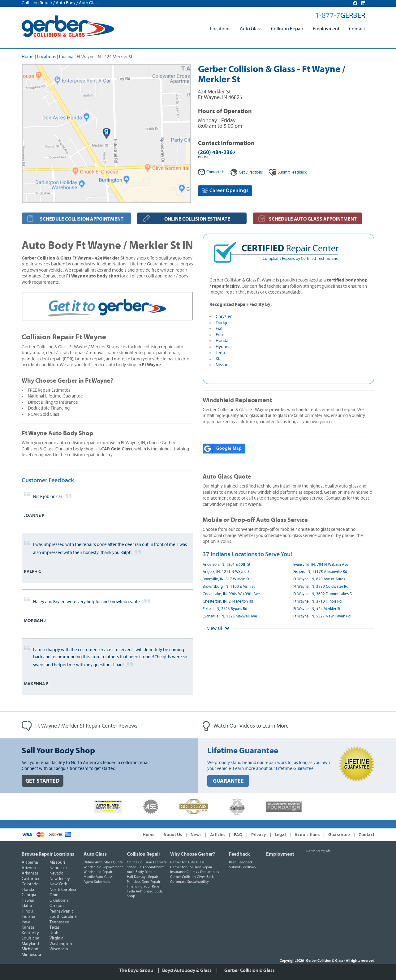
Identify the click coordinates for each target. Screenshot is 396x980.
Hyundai (224, 347)
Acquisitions (307, 835)
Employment (326, 29)
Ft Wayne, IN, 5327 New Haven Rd (322, 616)
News (196, 835)
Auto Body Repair (141, 872)
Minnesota (31, 955)
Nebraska (58, 868)
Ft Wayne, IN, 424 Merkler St (317, 609)
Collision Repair (287, 29)
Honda (222, 341)
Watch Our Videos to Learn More (246, 726)
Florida (28, 890)
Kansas (28, 927)
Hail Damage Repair (142, 877)
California (30, 879)
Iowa (26, 922)
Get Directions (247, 172)
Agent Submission (98, 882)
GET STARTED (43, 781)
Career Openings (225, 190)
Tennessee (59, 922)
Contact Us (211, 172)
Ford (220, 335)
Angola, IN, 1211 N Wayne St (227, 572)
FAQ (238, 835)
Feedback (288, 172)
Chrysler (224, 317)
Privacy (259, 835)
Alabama (30, 862)
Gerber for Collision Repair (191, 867)
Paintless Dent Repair (144, 882)
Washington (61, 944)
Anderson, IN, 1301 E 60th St (226, 565)
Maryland (30, 944)
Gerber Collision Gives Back (192, 877)
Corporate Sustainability (189, 882)
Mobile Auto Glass (98, 877)
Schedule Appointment (145, 867)
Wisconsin (59, 949)
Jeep (220, 353)
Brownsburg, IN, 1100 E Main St (229, 587)
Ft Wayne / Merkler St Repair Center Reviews (80, 726)
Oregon (57, 906)
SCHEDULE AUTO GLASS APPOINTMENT (313, 219)
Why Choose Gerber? (193, 854)
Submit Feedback (243, 867)
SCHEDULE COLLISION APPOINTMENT (82, 219)
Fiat (219, 329)
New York (58, 884)
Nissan (222, 365)
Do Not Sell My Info (318, 851)
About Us (173, 835)
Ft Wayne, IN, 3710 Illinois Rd (317, 602)
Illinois (27, 911)
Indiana (66, 57)
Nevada (56, 873)
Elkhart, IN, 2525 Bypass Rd (225, 609)
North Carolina (63, 890)
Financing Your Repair (144, 886)
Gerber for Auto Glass (187, 862)
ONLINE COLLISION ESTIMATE (197, 219)
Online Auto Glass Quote (103, 862)
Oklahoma (59, 900)
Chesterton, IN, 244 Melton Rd (228, 602)
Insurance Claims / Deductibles (195, 872)
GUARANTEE (228, 781)
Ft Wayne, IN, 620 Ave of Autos (319, 579)
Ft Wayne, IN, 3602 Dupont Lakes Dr (323, 594)
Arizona (29, 868)
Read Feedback (241, 862)
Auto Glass (251, 29)
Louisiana (30, 938)
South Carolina (63, 917)
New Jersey (60, 879)
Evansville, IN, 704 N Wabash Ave (321, 565)
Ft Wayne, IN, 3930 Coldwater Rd (321, 587)
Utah (54, 933)
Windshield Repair (98, 872)
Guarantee (339, 835)
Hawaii (28, 900)
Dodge (222, 323)
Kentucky (30, 933)
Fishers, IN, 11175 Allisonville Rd (320, 572)
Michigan (30, 949)
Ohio (54, 895)
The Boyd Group (136, 970)
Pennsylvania (62, 911)
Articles (218, 835)
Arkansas (30, 873)
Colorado (30, 884)
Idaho (27, 906)
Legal (280, 835)
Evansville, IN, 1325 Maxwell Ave (230, 616)
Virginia (56, 938)
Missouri (57, 862)
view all (218, 628)
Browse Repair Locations (48, 854)
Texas (55, 927)
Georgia (29, 895)
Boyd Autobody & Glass (187, 970)
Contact (357, 29)
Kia (219, 359)
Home (28, 57)
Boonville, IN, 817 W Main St (226, 579)
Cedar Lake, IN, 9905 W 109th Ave (231, 594)
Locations (220, 29)
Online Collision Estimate (147, 862)
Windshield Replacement (103, 867)
